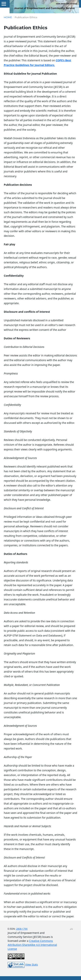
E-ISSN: (12, 929)
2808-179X (22, 929)
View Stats (32, 965)
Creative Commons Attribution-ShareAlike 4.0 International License (32, 945)
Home (8, 17)
